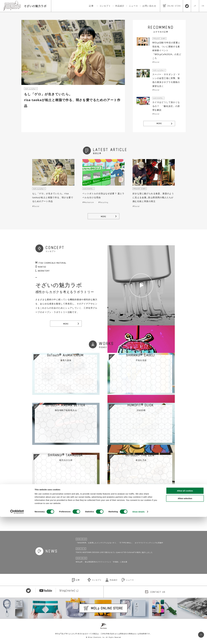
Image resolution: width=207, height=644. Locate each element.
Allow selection (185, 625)
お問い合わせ (149, 6)
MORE (159, 123)
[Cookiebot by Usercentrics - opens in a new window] (17, 639)
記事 (91, 6)
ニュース (133, 6)
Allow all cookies (185, 618)
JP (195, 6)
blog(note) (68, 592)
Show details (139, 639)
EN (203, 6)
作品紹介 (120, 6)
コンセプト (105, 6)
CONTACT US (158, 592)
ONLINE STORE (172, 6)
